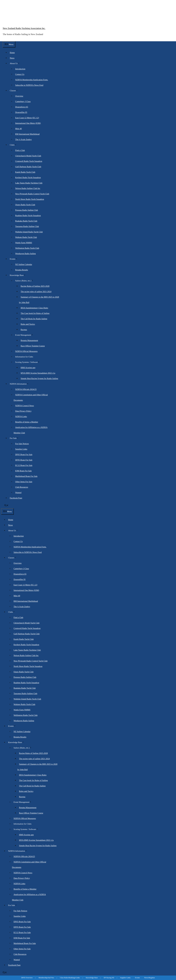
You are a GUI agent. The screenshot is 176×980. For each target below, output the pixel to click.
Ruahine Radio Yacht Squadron (28, 215)
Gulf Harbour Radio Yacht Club (28, 167)
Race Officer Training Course (33, 346)
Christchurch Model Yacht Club (28, 156)
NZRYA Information (20, 384)
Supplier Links (21, 449)
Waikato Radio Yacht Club (26, 237)
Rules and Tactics (28, 324)
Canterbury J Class (23, 101)
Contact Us (20, 74)
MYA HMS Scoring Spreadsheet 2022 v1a (38, 373)
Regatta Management (29, 340)
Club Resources (22, 487)
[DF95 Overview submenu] (35, 978)
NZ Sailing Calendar (24, 264)
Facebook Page (16, 498)
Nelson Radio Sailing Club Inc (28, 188)
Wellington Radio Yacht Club (27, 248)
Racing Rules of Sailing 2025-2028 (35, 286)
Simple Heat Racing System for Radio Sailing (39, 378)
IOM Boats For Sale (23, 471)
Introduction (20, 69)
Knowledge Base (19, 275)
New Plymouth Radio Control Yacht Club (32, 194)
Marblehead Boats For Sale (26, 476)
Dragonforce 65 (22, 107)
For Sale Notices (22, 444)
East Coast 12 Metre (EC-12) (27, 118)
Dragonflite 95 (21, 112)
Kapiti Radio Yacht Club (25, 172)
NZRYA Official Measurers (26, 351)
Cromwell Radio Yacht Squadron (29, 161)
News (12, 58)
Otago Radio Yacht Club (25, 205)
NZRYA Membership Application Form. (32, 80)
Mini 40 (18, 129)
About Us (16, 63)
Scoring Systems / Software (28, 362)
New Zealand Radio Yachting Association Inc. (24, 28)
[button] (6, 506)
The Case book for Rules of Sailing (35, 313)
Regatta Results (22, 270)
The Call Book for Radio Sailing (34, 319)
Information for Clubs (24, 357)
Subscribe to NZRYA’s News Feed (29, 85)
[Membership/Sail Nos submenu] (57, 978)
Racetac (24, 330)
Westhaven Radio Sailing (25, 254)
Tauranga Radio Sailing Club (27, 226)
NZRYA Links (21, 416)
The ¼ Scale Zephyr (23, 139)
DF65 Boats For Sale (24, 454)
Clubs (14, 145)
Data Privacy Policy (23, 411)
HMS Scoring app (28, 368)
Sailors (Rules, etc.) (25, 281)
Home (12, 53)
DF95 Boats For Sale (24, 460)
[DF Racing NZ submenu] (117, 978)
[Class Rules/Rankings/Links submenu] (83, 978)
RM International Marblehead (27, 134)
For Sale (15, 438)
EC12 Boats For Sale (24, 465)
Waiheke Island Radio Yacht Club (29, 232)
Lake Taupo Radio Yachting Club (29, 183)
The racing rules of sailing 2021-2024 (36, 292)
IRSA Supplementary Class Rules (34, 308)
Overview (19, 96)
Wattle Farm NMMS (24, 243)
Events (14, 259)
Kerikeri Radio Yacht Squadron (28, 177)
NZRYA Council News (25, 406)
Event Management (25, 335)
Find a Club (20, 150)
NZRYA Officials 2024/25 (26, 389)
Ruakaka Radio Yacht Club (26, 221)
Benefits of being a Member (27, 422)
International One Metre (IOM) (28, 123)
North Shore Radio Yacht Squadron (30, 199)
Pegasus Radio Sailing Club (27, 210)
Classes (15, 91)
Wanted (18, 493)
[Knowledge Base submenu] (100, 978)
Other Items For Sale (24, 482)
